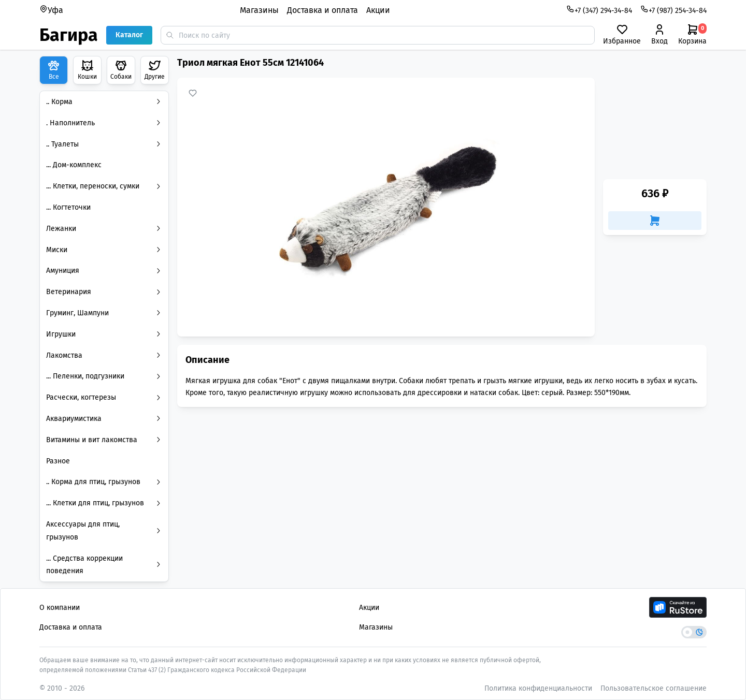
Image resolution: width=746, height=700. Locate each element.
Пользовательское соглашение (654, 688)
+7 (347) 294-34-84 (599, 10)
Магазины (259, 10)
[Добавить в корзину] (655, 221)
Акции (378, 10)
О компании (60, 608)
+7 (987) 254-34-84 (673, 10)
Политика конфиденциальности (538, 688)
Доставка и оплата (322, 10)
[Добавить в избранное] (193, 93)
